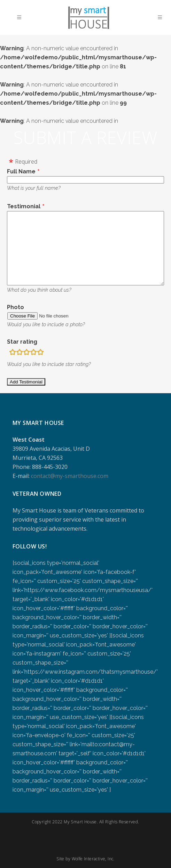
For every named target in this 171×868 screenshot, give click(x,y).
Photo (15, 307)
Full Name (21, 171)
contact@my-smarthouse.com (70, 476)
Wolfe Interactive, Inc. (93, 859)
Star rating (22, 342)
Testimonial (24, 206)
